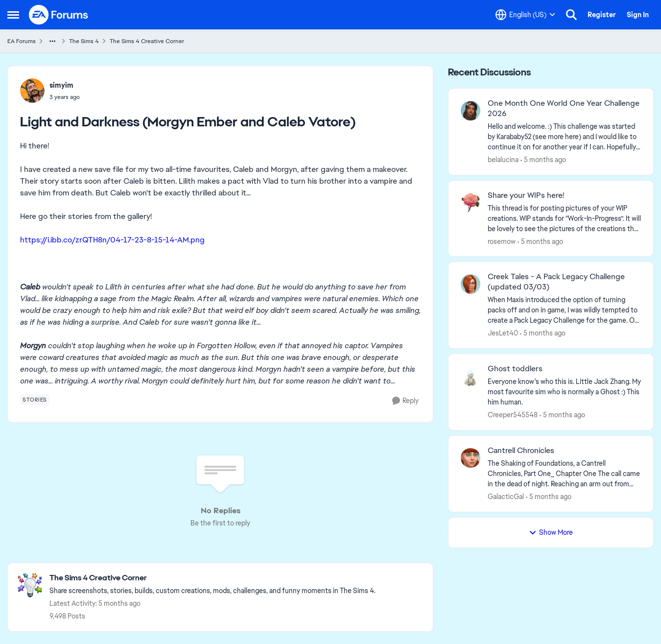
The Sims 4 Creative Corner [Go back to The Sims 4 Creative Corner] (147, 41)
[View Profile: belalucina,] (471, 111)
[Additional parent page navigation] (52, 41)
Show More (551, 532)
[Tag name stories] (35, 400)
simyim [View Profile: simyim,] (61, 85)
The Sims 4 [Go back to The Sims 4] (84, 41)
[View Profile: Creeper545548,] (471, 376)
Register (602, 15)
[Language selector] (525, 15)
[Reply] (405, 401)
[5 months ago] (543, 160)
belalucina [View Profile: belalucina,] (503, 160)
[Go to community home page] (59, 15)
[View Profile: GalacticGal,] (471, 458)
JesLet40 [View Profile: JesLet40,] (503, 333)
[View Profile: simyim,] (32, 91)
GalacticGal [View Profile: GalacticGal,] (506, 497)
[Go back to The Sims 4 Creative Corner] (212, 578)
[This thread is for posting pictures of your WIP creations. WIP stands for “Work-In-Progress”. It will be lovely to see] (564, 218)
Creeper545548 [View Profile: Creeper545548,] (513, 415)
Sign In (638, 15)
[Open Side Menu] (13, 15)
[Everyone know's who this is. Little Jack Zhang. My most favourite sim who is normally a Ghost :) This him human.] (564, 392)
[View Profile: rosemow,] (471, 203)
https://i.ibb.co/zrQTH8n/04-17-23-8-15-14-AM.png (112, 240)
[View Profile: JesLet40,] (471, 284)
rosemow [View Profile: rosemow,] (502, 241)
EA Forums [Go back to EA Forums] (22, 41)
